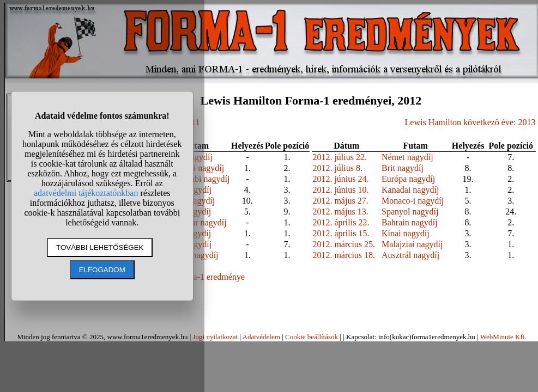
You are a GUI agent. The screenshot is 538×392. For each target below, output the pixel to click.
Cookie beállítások (312, 337)
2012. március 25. (344, 244)
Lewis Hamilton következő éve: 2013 (470, 122)
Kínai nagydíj (406, 233)
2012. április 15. (341, 233)
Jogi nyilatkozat (215, 337)
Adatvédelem (261, 337)
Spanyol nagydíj (410, 212)
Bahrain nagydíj (410, 222)
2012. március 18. (344, 255)
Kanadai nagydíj (410, 190)
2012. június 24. (340, 179)
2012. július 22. (340, 157)
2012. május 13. (340, 212)
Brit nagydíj (403, 168)
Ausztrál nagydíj (410, 255)
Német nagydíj (407, 157)
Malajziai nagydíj (412, 244)
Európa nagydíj (408, 179)
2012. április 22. (341, 222)
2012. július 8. (337, 168)
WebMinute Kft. (503, 337)
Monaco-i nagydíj (413, 201)
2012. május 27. (340, 201)
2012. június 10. (340, 190)
